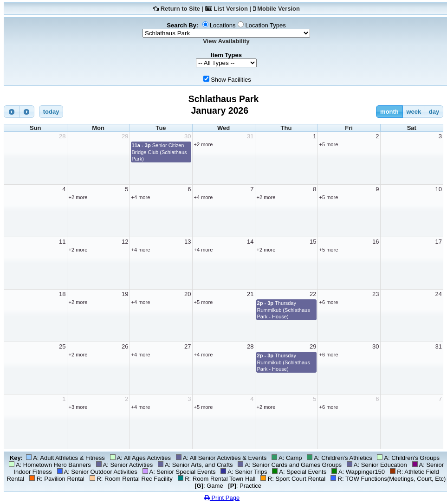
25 (62, 346)
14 (250, 242)
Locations (223, 25)
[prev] (12, 112)
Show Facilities (231, 80)
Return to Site (180, 9)
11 (62, 242)
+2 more (204, 144)
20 (188, 294)
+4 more (141, 197)
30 (188, 136)
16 (376, 242)
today (51, 112)
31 (250, 136)
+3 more (78, 407)
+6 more (329, 302)
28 (62, 136)
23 (376, 294)
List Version (231, 9)
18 (62, 294)
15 (313, 242)
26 (125, 346)
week (414, 112)
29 (125, 136)
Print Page (222, 498)
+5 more (329, 144)
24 (439, 294)
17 (439, 242)
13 (188, 242)
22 (313, 294)
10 (439, 189)
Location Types (265, 25)
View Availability (226, 41)
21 (250, 294)
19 (125, 294)
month (389, 112)
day (434, 112)
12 (125, 242)
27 (188, 346)
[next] (27, 112)
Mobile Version (279, 9)
